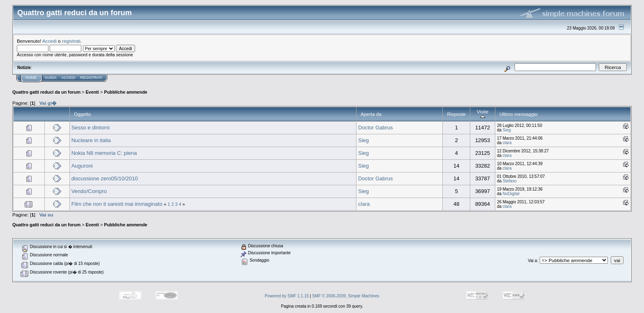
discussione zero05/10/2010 (105, 178)
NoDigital (511, 194)
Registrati (91, 78)
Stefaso (510, 181)
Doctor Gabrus (376, 128)
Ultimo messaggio (519, 114)
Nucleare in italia (91, 140)
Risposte (456, 114)
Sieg (507, 130)
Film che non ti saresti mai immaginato (117, 204)
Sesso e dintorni (91, 128)
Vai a (532, 261)
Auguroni (82, 166)
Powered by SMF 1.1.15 (287, 296)
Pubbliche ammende (125, 92)
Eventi (92, 92)
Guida (51, 78)
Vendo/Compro (89, 191)
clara (507, 143)
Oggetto (83, 114)
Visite (483, 114)
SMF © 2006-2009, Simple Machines (346, 296)
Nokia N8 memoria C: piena (104, 153)
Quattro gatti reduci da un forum (46, 92)
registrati (71, 41)
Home (31, 78)
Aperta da (371, 114)
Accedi (49, 41)
